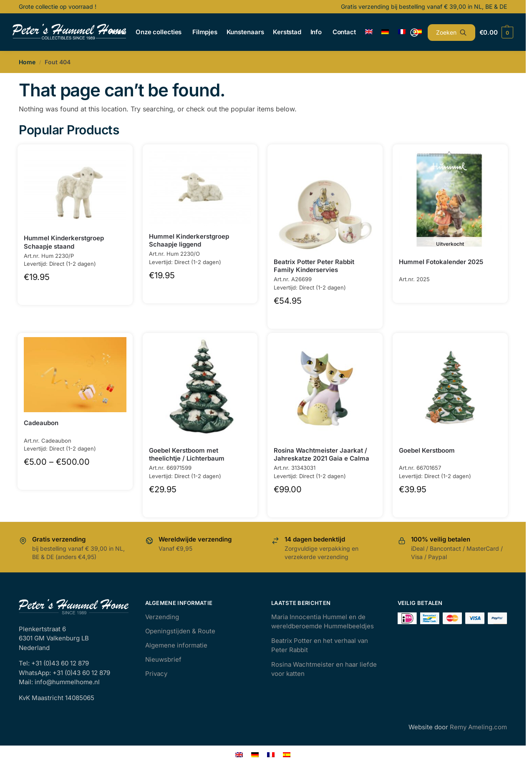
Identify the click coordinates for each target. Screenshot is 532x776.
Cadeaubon (41, 423)
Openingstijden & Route (180, 631)
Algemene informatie (176, 645)
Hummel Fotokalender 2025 (441, 262)
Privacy (156, 674)
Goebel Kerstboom (427, 450)
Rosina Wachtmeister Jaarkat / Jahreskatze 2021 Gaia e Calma (321, 455)
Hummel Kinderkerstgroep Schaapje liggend (189, 241)
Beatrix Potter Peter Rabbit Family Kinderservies (314, 266)
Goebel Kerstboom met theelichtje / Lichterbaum (187, 455)
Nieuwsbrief (163, 659)
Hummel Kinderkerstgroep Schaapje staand (64, 242)
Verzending (162, 617)
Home (27, 62)
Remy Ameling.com (478, 727)
